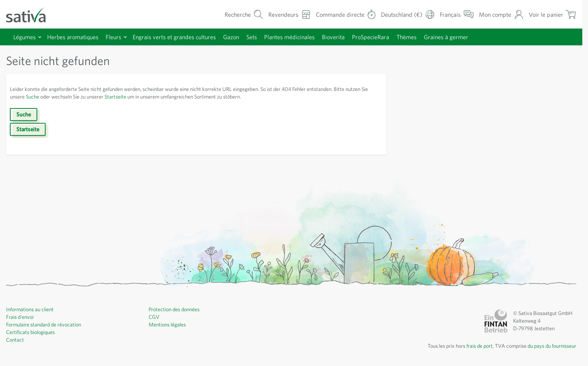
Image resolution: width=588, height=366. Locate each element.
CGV (154, 317)
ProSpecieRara (394, 37)
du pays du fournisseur (549, 346)
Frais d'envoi (21, 317)
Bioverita (354, 37)
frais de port (471, 346)
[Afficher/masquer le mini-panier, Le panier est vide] (552, 14)
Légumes (26, 37)
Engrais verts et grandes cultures (184, 37)
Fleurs (120, 37)
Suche (62, 97)
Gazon (245, 37)
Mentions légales (169, 325)
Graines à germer (474, 37)
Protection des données (177, 309)
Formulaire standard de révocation (47, 325)
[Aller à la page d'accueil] (31, 14)
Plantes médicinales (307, 37)
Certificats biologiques (32, 332)
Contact (15, 340)
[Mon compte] (500, 14)
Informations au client (31, 309)
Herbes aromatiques (77, 37)
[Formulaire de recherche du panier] (231, 14)
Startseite (154, 97)
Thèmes (432, 37)
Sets (267, 37)
